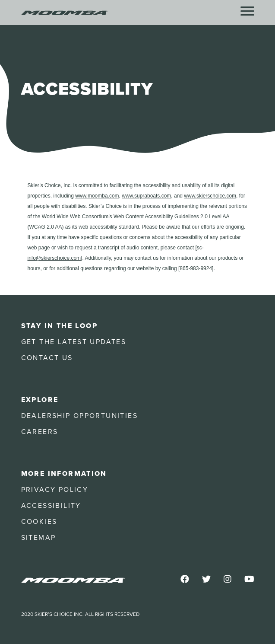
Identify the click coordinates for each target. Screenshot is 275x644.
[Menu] (247, 11)
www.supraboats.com (146, 196)
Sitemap (39, 538)
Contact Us (47, 358)
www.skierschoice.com (210, 196)
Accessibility (51, 506)
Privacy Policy (55, 490)
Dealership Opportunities (80, 416)
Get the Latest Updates (74, 342)
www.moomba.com (97, 196)
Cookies (39, 522)
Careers (40, 432)
